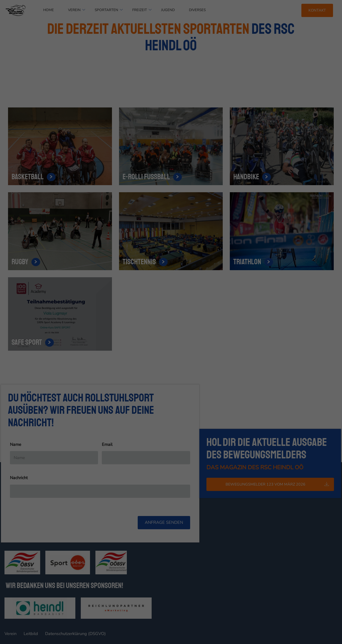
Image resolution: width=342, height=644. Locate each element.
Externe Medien (215, 71)
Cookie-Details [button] (157, 126)
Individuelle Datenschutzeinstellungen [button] (171, 115)
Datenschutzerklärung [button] (181, 126)
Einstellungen (120, 60)
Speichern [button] (171, 101)
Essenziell (120, 71)
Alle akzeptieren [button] (171, 87)
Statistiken (165, 71)
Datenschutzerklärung (147, 55)
